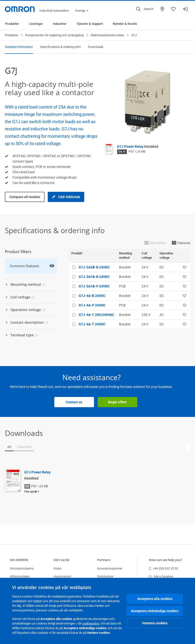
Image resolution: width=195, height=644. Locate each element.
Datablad (24, 447)
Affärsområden (20, 577)
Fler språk (31, 492)
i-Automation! (62, 577)
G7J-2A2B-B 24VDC (94, 267)
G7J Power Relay (138, 147)
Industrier (60, 24)
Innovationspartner (110, 569)
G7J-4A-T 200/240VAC (96, 315)
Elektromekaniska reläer (107, 35)
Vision (57, 569)
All (9, 447)
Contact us (74, 402)
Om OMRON (19, 560)
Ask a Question (161, 577)
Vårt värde (61, 560)
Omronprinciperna (22, 569)
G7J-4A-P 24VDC (92, 305)
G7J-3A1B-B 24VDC (94, 277)
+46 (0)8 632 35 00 (163, 569)
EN (120, 152)
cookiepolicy (91, 623)
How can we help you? (165, 560)
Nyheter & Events (125, 24)
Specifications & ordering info (60, 47)
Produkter (12, 24)
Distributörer (105, 577)
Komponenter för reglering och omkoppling (55, 35)
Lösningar (36, 24)
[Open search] (145, 9)
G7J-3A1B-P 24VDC (94, 286)
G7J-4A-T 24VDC (92, 324)
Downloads (96, 47)
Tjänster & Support (90, 24)
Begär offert (117, 402)
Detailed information (19, 47)
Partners (104, 560)
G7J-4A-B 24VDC (92, 296)
